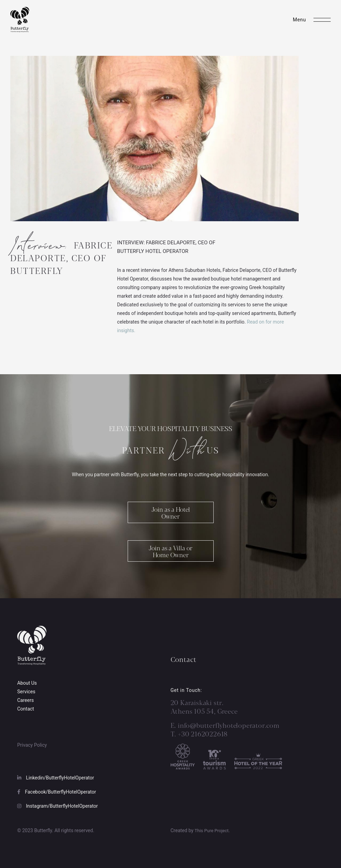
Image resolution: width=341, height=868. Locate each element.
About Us (27, 683)
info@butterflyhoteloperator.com (229, 725)
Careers (25, 700)
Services (26, 692)
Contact (26, 709)
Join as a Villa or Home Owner (170, 555)
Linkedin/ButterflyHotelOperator (56, 778)
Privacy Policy (32, 745)
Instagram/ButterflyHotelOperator (57, 806)
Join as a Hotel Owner (171, 516)
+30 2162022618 (202, 734)
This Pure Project (212, 831)
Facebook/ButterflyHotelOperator (57, 792)
